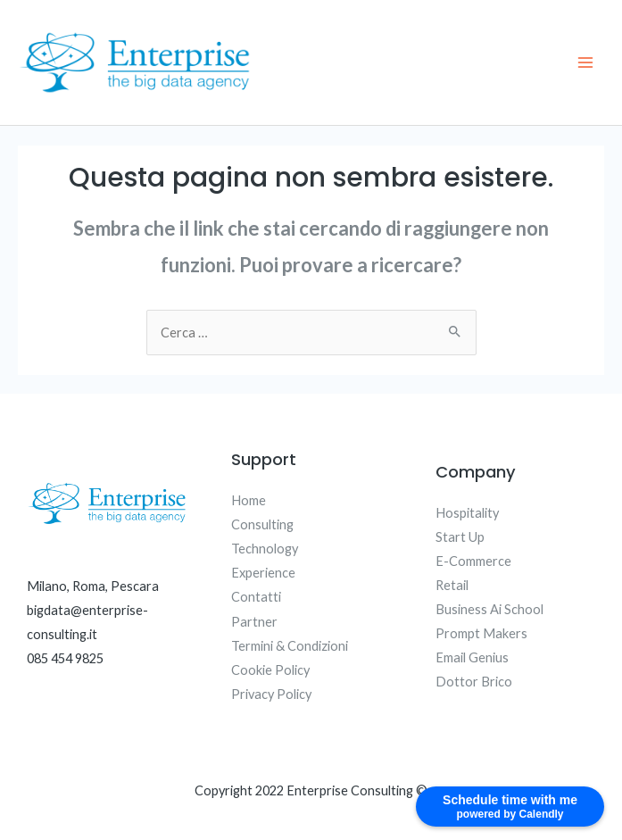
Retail (452, 585)
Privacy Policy (271, 694)
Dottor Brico (474, 682)
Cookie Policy (270, 670)
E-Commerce (473, 561)
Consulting (262, 524)
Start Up (460, 537)
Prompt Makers (481, 633)
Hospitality (467, 513)
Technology (265, 549)
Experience (263, 573)
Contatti (256, 597)
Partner (254, 622)
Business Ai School (489, 609)
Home (249, 500)
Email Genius (472, 657)
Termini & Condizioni (290, 646)
